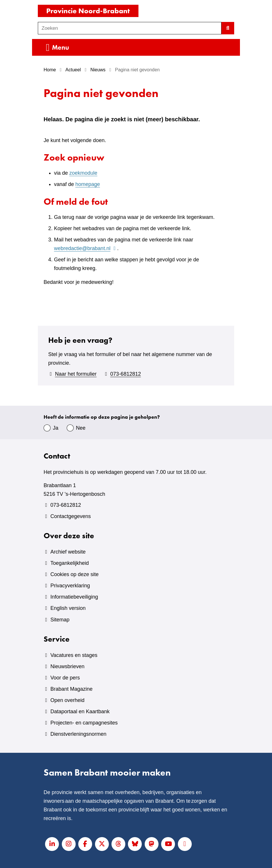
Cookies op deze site (74, 574)
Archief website (68, 552)
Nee (81, 428)
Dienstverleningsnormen (78, 734)
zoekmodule (83, 173)
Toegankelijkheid (69, 563)
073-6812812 (126, 374)
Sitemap (60, 620)
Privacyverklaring (70, 586)
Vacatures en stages (74, 655)
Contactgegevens (70, 516)
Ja (56, 428)
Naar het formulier (76, 374)
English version (68, 608)
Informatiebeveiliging (74, 597)
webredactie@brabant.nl (86, 248)
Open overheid (67, 700)
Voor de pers (65, 678)
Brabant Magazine (71, 689)
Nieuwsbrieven (67, 666)
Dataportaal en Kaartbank (80, 711)
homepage (88, 184)
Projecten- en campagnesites (84, 723)
